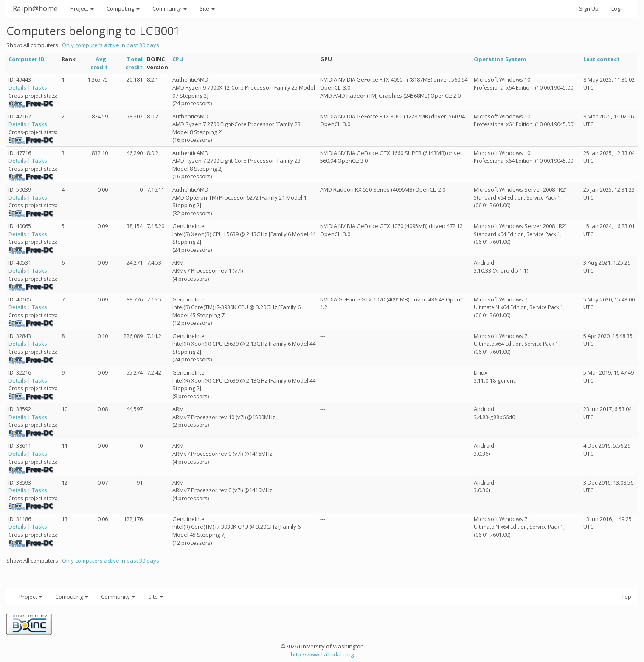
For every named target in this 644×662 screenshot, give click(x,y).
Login (618, 8)
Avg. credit (99, 63)
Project (82, 8)
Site (207, 8)
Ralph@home (35, 8)
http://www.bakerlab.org (322, 654)
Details (17, 87)
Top (626, 597)
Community (170, 8)
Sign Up (589, 8)
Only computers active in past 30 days (111, 45)
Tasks (39, 87)
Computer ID (27, 59)
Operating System (500, 59)
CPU (178, 59)
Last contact (602, 59)
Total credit (134, 63)
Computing (123, 8)
